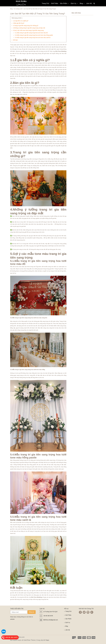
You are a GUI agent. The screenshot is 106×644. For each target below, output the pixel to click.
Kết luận (15, 40)
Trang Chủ (45, 3)
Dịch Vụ (74, 3)
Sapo (47, 640)
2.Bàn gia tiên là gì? (19, 23)
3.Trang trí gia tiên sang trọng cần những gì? (26, 26)
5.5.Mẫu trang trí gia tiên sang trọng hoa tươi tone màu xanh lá (33, 38)
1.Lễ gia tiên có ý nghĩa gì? (21, 21)
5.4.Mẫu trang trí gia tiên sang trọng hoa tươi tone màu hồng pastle (34, 35)
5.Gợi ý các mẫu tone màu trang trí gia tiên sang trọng (28, 30)
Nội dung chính (17, 18)
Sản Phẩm (64, 3)
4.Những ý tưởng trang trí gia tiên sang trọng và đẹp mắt (29, 28)
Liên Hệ (89, 3)
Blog (82, 3)
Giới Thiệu (55, 3)
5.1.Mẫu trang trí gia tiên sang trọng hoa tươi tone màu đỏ (31, 33)
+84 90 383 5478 (48, 616)
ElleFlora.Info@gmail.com (51, 620)
